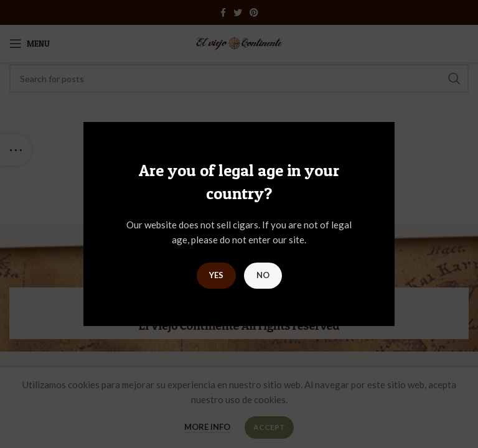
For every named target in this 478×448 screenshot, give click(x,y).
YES (216, 275)
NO (263, 275)
